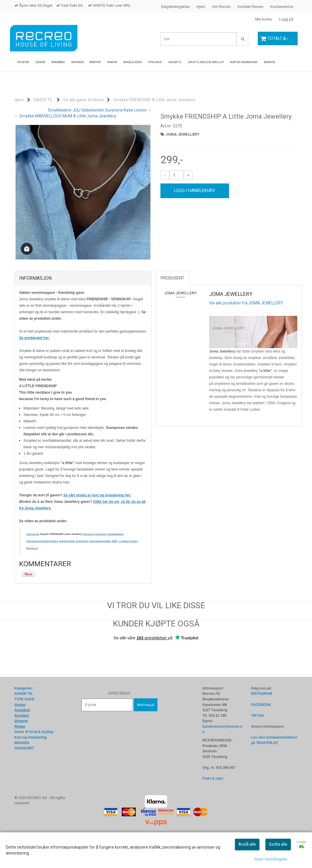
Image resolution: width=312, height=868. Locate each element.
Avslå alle (247, 844)
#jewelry (54, 570)
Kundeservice (282, 7)
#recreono (101, 563)
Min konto (264, 19)
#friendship (82, 570)
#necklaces (33, 570)
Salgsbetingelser (175, 7)
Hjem (201, 7)
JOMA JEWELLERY (183, 134)
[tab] (83, 308)
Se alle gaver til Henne (83, 100)
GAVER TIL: (44, 100)
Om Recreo (221, 7)
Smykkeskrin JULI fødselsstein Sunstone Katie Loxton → (100, 110)
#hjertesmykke (67, 570)
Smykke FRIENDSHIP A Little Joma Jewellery (154, 100)
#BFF (115, 570)
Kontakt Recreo (251, 7)
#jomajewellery (115, 563)
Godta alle (278, 844)
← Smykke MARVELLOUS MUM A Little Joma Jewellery (65, 116)
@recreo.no (33, 563)
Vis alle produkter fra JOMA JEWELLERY (246, 332)
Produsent (173, 307)
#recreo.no (88, 563)
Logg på (286, 19)
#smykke (44, 570)
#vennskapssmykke (100, 570)
